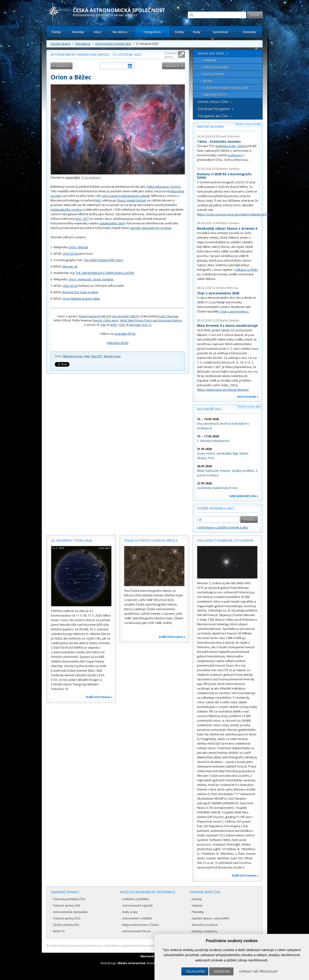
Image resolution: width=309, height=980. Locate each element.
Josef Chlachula (169, 316)
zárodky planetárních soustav (151, 228)
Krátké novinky (211, 127)
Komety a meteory (204, 931)
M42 (98, 200)
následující (172, 66)
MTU (105, 316)
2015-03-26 (70, 254)
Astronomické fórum (136, 931)
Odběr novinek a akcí (216, 508)
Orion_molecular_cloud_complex (91, 279)
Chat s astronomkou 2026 (218, 293)
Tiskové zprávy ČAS (67, 905)
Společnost (221, 32)
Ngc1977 (97, 356)
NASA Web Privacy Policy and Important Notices (151, 320)
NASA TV (59, 931)
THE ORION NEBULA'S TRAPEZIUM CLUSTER (105, 273)
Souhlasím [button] (195, 971)
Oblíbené (210, 60)
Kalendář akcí (209, 409)
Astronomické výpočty (138, 905)
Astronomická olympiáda (70, 912)
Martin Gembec (230, 169)
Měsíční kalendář (216, 67)
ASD (103, 325)
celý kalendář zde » (244, 496)
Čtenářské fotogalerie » (216, 109)
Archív (208, 81)
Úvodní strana (60, 44)
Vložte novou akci (249, 406)
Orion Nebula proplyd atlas (81, 299)
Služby (179, 32)
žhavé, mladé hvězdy (132, 200)
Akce (98, 32)
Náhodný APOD (118, 343)
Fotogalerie (152, 32)
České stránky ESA (66, 925)
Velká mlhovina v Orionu (163, 187)
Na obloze (120, 32)
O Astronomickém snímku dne (226, 88)
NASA (113, 325)
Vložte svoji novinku (248, 124)
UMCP (134, 316)
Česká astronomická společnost (79, 946)
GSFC (122, 325)
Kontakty (250, 32)
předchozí (63, 66)
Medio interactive (132, 963)
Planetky (198, 912)
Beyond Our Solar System (80, 292)
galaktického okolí (112, 223)
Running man (112, 356)
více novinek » (248, 396)
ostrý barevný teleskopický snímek (126, 196)
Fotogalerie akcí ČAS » (215, 116)
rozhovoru (235, 155)
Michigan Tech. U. (140, 325)
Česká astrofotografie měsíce (151, 540)
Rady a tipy (130, 912)
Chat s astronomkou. (235, 311)
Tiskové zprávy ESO (67, 918)
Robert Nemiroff (90, 316)
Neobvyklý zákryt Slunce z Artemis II (227, 228)
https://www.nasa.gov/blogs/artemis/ (223, 390)
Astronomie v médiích (137, 918)
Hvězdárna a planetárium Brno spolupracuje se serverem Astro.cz (150, 946)
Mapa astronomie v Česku (141, 925)
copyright (72, 177)
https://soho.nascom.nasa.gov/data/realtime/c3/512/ (234, 214)
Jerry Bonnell (120, 316)
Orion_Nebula (78, 247)
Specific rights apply (106, 320)
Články (56, 32)
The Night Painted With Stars (103, 260)
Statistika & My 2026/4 (231, 146)
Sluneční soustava (205, 925)
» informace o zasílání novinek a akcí (222, 527)
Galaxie (197, 905)
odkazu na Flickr (247, 270)
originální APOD (125, 334)
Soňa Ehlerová (229, 288)
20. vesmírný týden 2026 (72, 540)
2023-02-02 (70, 286)
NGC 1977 (82, 219)
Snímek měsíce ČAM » (215, 102)
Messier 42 (70, 266)
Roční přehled (214, 74)
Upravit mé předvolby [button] (258, 971)
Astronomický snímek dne (113, 44)
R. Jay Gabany (91, 177)
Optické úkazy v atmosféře (210, 918)
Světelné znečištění (136, 899)
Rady (197, 32)
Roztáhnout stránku (171, 54)
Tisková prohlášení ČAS (69, 899)
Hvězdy (197, 899)
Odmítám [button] (222, 971)
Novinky (78, 32)
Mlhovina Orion (73, 356)
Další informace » (99, 697)
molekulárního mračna (66, 209)
